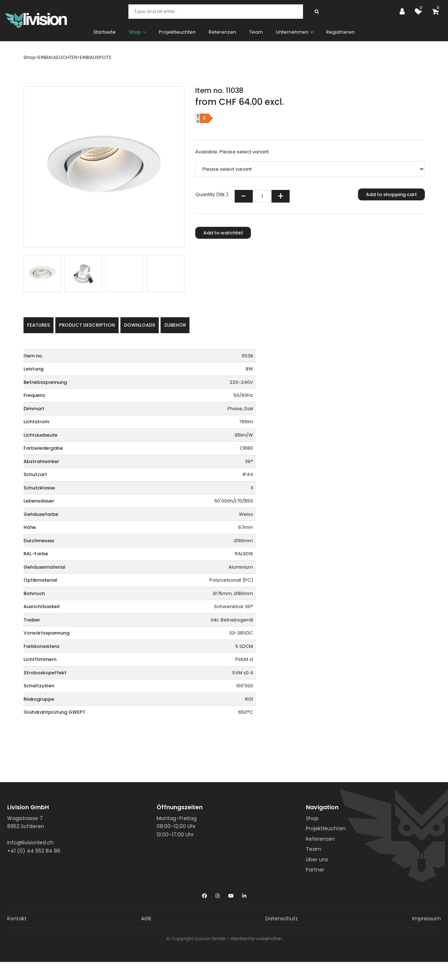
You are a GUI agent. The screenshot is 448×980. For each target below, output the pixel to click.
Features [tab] (39, 325)
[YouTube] (231, 894)
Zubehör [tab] (175, 325)
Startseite (104, 32)
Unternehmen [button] (295, 32)
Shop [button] (137, 32)
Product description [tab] (87, 325)
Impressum (426, 919)
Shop (312, 818)
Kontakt (17, 919)
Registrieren (340, 32)
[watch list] (420, 12)
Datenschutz (282, 919)
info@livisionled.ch (30, 843)
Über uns (317, 860)
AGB (146, 919)
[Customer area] (404, 12)
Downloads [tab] (140, 325)
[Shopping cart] (437, 12)
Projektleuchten (177, 32)
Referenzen (222, 32)
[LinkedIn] (244, 894)
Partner (315, 870)
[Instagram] (217, 894)
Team (256, 32)
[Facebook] (204, 894)
